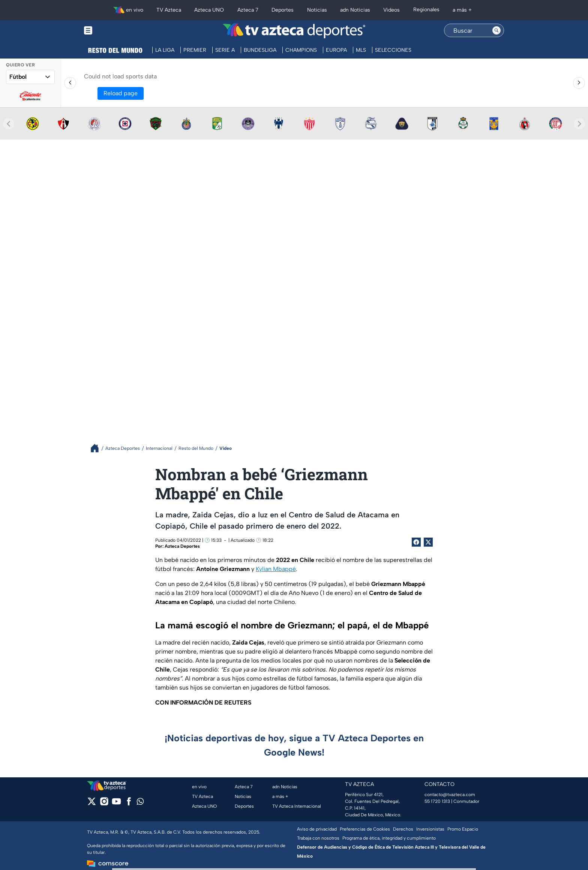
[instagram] (104, 804)
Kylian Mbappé (276, 569)
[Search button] (496, 30)
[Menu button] (114, 31)
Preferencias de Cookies (365, 829)
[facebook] (129, 804)
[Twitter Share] (428, 542)
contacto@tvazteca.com (450, 795)
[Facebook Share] (416, 542)
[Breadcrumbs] (98, 448)
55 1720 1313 (437, 801)
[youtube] (116, 804)
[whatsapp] (140, 803)
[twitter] (92, 804)
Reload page (121, 93)
